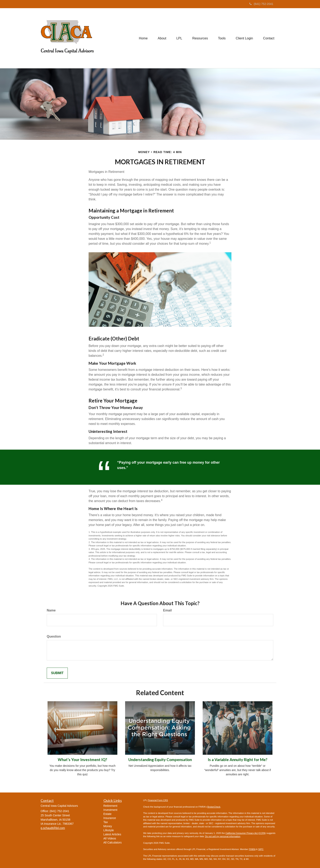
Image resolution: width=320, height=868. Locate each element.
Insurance (110, 818)
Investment (110, 810)
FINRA (252, 849)
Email (167, 610)
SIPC (261, 849)
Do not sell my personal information (223, 836)
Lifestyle (109, 830)
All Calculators (113, 842)
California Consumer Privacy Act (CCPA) (246, 833)
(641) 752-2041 (261, 4)
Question (54, 636)
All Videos (110, 838)
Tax (106, 822)
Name (51, 610)
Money (108, 826)
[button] (161, 38)
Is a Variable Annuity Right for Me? (238, 760)
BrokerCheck (214, 807)
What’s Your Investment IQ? (82, 760)
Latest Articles (112, 834)
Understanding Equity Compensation (160, 760)
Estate (108, 814)
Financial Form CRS (158, 800)
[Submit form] (57, 673)
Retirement (110, 806)
